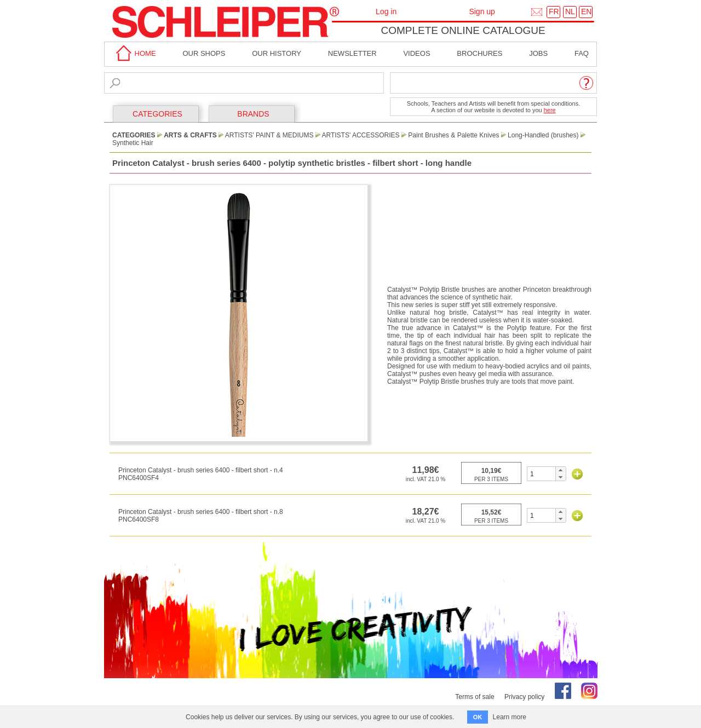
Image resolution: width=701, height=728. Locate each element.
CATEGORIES (157, 114)
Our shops (204, 53)
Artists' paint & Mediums (269, 135)
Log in (386, 11)
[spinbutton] (541, 474)
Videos (416, 53)
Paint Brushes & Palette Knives (453, 135)
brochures (479, 53)
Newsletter (352, 53)
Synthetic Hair (133, 143)
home (134, 53)
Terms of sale (475, 697)
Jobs (538, 53)
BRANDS (253, 114)
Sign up (482, 11)
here (550, 110)
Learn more (510, 717)
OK (478, 717)
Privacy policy (524, 697)
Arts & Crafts (190, 135)
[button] (561, 470)
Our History (277, 53)
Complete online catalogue (463, 30)
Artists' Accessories (361, 135)
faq (582, 53)
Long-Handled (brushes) (543, 135)
